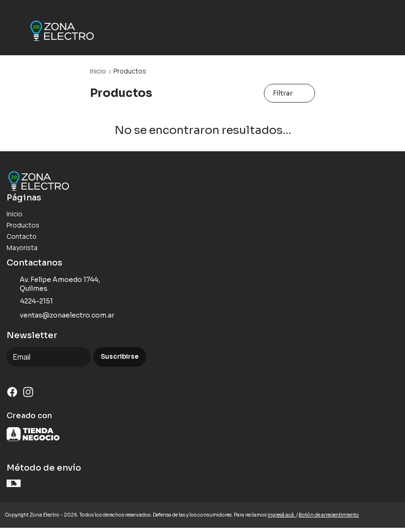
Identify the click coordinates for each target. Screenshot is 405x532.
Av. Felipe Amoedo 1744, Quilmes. (53, 284)
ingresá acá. (282, 515)
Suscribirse (120, 357)
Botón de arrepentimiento (329, 515)
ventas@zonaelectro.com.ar (60, 316)
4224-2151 (30, 302)
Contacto (22, 236)
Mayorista (22, 248)
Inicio (102, 71)
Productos (130, 71)
